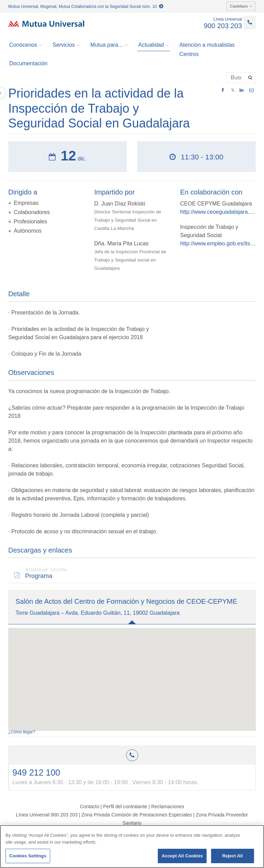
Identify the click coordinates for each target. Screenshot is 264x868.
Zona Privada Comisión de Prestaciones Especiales (137, 815)
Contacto (89, 806)
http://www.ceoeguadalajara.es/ (218, 212)
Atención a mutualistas (207, 45)
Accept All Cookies (182, 856)
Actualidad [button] (153, 45)
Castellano (241, 6)
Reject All (232, 856)
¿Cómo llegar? (22, 732)
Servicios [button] (66, 45)
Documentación (28, 63)
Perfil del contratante (125, 806)
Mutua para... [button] (109, 45)
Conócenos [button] (26, 45)
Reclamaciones (168, 806)
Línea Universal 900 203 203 (47, 815)
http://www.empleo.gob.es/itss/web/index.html (218, 243)
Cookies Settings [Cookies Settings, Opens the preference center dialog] (28, 856)
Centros (189, 54)
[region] (132, 847)
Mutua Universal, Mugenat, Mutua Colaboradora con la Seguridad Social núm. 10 (86, 7)
